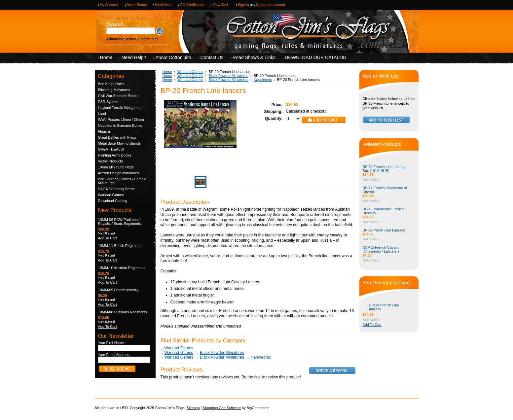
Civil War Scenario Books (118, 96)
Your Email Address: (114, 355)
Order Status (137, 5)
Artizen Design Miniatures (119, 173)
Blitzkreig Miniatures (114, 90)
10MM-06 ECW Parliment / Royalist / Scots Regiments (120, 222)
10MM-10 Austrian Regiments (122, 268)
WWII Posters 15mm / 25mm (121, 120)
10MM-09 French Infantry (118, 290)
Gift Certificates (192, 5)
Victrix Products (110, 161)
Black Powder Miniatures (228, 76)
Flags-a (104, 131)
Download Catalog (113, 201)
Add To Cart (108, 238)
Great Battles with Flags (117, 137)
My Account (109, 5)
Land (102, 114)
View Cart (220, 5)
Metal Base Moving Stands (119, 143)
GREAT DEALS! (111, 149)
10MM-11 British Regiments (120, 246)
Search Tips (149, 39)
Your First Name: (111, 343)
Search (115, 24)
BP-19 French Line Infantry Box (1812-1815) (384, 169)
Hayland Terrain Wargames (120, 108)
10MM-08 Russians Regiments (123, 312)
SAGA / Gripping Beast (116, 189)
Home (167, 72)
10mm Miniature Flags (116, 167)
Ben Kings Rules (111, 84)
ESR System (108, 102)
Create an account (270, 5)
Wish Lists (163, 5)
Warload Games (111, 195)
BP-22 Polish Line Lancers (384, 230)
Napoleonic (263, 80)
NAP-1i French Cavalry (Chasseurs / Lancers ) (381, 249)
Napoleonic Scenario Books (120, 125)
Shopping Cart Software (222, 408)
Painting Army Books (115, 155)
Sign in (243, 5)
